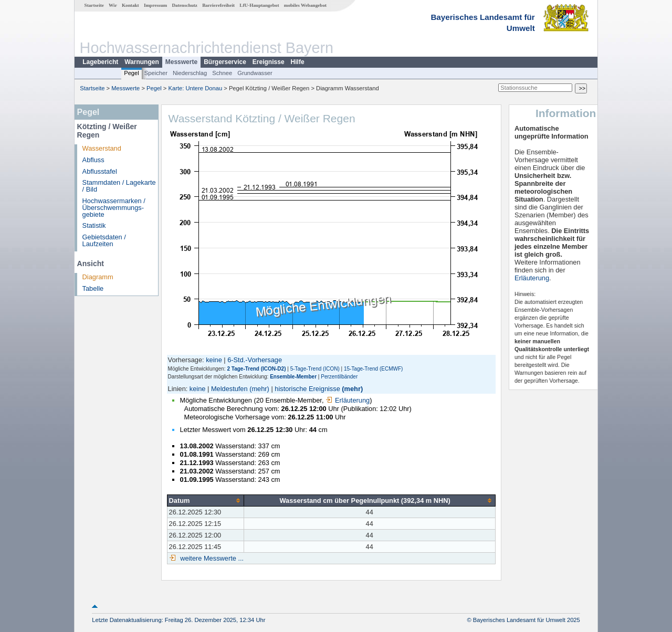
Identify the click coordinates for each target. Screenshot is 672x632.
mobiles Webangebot (305, 5)
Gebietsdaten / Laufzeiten (104, 240)
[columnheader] (205, 500)
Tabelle (93, 288)
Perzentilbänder (339, 377)
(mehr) (259, 389)
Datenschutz (185, 5)
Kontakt (130, 5)
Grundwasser (255, 73)
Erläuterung (348, 400)
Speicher (156, 73)
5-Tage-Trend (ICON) (315, 369)
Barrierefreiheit (218, 5)
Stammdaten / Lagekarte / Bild (119, 186)
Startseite (94, 5)
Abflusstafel (100, 171)
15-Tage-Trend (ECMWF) (373, 369)
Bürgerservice (225, 62)
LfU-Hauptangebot (259, 5)
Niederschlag (190, 73)
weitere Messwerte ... (211, 558)
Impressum (155, 5)
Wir (113, 5)
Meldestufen (229, 389)
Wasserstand (102, 148)
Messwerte (181, 62)
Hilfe (298, 62)
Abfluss (93, 160)
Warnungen (142, 62)
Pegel (132, 73)
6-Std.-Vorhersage (255, 360)
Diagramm (98, 277)
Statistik (94, 225)
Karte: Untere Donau (196, 88)
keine (214, 360)
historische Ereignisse (307, 389)
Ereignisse (269, 62)
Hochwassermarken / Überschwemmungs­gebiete (114, 208)
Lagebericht (100, 62)
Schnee (222, 73)
